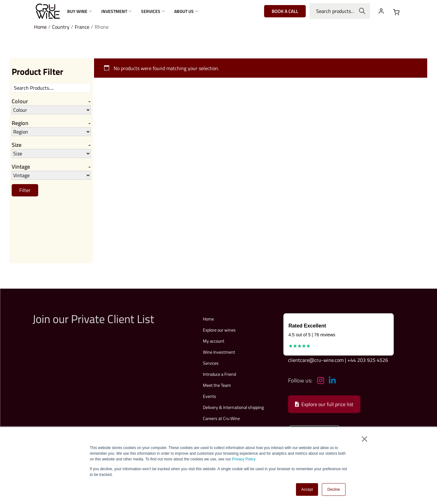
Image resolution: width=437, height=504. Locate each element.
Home (40, 27)
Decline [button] (334, 489)
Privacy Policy (244, 459)
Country (61, 27)
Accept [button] (307, 489)
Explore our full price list (324, 404)
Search (362, 11)
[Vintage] (51, 175)
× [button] (364, 439)
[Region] (51, 132)
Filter (25, 190)
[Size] (51, 153)
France (82, 27)
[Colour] (51, 110)
